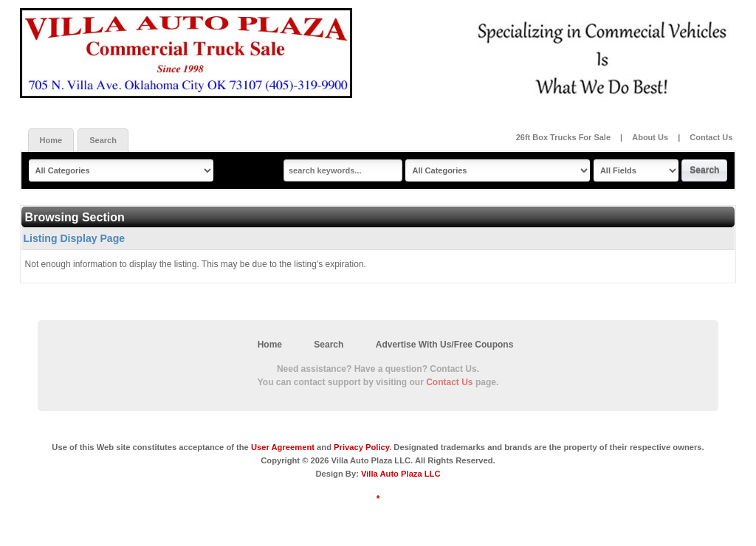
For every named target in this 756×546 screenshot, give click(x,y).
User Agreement (283, 447)
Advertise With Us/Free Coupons (445, 345)
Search (103, 140)
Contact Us (711, 137)
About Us (650, 137)
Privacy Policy (361, 447)
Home (51, 140)
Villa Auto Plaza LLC (401, 474)
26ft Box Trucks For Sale (564, 137)
